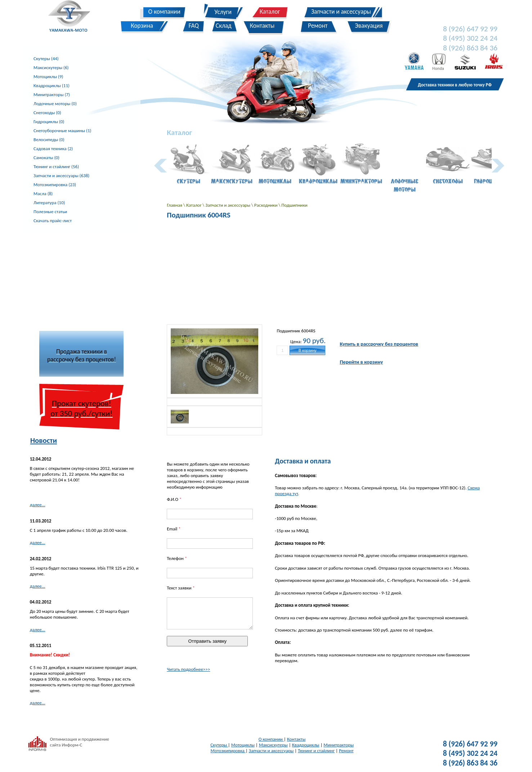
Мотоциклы (243, 745)
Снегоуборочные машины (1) (62, 131)
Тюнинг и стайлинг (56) (56, 167)
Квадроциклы (306, 745)
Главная (175, 205)
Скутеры (219, 745)
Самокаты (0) (46, 158)
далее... (38, 505)
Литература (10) (49, 203)
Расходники (267, 205)
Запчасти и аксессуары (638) (61, 176)
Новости (44, 440)
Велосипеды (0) (49, 140)
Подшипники (294, 205)
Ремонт (346, 751)
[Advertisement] (81, 277)
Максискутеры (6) (51, 68)
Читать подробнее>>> (188, 669)
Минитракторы (338, 745)
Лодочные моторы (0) (55, 104)
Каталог (194, 205)
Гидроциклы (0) (49, 122)
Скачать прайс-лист (53, 221)
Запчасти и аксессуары (228, 205)
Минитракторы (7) (52, 95)
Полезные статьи (50, 212)
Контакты (296, 739)
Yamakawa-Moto (73, 18)
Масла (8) (43, 194)
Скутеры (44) (46, 59)
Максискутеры (273, 745)
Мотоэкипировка (228, 751)
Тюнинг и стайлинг (316, 751)
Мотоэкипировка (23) (55, 185)
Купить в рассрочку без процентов (379, 344)
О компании (271, 739)
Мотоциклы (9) (48, 77)
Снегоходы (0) (47, 113)
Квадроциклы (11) (52, 86)
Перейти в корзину (361, 362)
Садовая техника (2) (53, 149)
